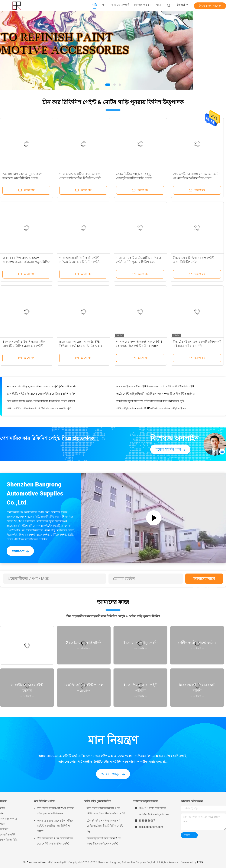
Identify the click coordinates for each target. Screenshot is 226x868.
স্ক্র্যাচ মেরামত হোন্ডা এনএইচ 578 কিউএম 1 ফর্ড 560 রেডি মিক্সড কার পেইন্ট (81, 346)
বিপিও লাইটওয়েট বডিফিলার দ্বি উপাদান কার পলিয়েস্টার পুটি (39, 410)
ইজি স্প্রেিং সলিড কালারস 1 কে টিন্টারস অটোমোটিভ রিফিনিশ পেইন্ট (106, 811)
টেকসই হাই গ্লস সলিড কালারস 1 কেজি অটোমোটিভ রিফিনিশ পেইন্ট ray (105, 826)
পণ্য (2, 813)
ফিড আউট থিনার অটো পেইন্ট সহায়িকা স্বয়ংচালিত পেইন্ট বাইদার (41, 402)
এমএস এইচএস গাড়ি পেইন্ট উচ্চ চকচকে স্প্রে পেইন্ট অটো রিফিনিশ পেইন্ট (155, 388)
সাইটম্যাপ (5, 829)
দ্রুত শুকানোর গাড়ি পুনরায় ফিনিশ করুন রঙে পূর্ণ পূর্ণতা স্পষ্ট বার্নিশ (42, 388)
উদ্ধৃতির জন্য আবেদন (210, 6)
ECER (200, 862)
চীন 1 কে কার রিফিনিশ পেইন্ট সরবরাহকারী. (46, 862)
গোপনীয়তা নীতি (9, 840)
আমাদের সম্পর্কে (9, 819)
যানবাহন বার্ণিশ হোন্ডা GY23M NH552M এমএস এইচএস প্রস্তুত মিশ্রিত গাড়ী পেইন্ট (26, 262)
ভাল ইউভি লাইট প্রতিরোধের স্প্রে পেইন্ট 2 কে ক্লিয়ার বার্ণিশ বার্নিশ (41, 395)
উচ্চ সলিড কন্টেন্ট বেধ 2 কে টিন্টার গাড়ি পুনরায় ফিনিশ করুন (55, 811)
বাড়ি (2, 808)
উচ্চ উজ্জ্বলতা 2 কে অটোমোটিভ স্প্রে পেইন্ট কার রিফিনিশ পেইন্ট (55, 841)
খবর (2, 824)
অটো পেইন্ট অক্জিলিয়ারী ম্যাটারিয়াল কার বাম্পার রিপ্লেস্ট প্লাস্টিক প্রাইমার (156, 395)
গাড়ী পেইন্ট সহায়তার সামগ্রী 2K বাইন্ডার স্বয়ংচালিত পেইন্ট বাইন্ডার (151, 410)
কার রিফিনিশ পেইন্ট (44, 801)
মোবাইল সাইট (7, 835)
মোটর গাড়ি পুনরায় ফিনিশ (97, 801)
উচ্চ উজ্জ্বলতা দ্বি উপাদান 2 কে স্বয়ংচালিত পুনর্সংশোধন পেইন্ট (104, 841)
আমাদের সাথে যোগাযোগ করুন (204, 580)
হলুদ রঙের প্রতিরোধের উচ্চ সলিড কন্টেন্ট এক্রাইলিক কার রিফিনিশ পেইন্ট (55, 826)
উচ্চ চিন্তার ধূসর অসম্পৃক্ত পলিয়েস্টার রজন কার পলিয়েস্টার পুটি (150, 402)
